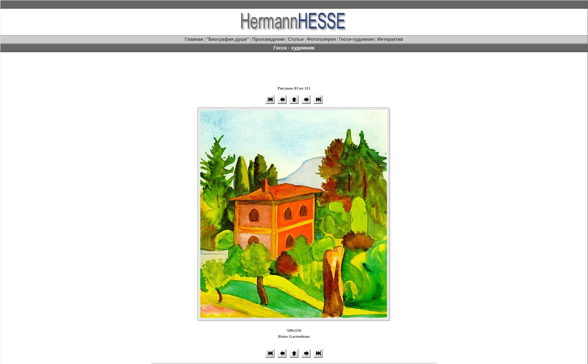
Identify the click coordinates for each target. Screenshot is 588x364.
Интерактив (390, 39)
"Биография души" (228, 39)
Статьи (296, 39)
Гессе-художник (357, 39)
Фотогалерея (321, 39)
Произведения (268, 39)
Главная (195, 39)
